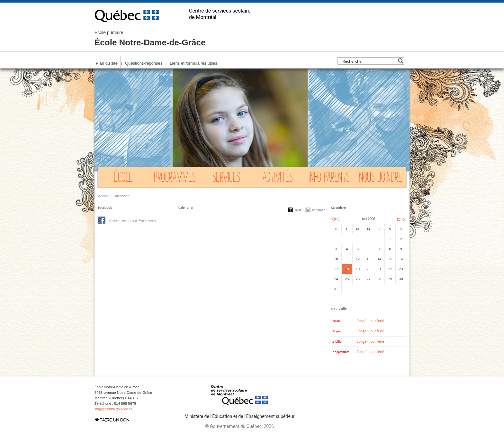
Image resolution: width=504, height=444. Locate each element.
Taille (298, 210)
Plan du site (107, 63)
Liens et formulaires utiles (193, 63)
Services (226, 179)
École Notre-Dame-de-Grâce (150, 39)
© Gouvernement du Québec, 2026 (239, 426)
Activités (278, 179)
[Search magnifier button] (401, 61)
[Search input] (369, 61)
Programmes (175, 179)
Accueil (104, 196)
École (123, 179)
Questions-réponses (144, 63)
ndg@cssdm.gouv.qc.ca (114, 409)
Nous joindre (381, 179)
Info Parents (329, 179)
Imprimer (318, 210)
